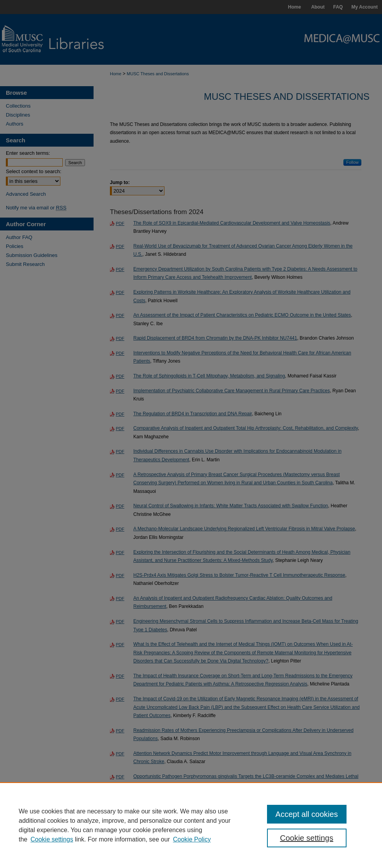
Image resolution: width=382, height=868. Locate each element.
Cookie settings (52, 839)
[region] (191, 825)
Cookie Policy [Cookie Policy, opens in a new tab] (192, 839)
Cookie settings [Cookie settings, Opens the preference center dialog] (307, 838)
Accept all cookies (307, 814)
